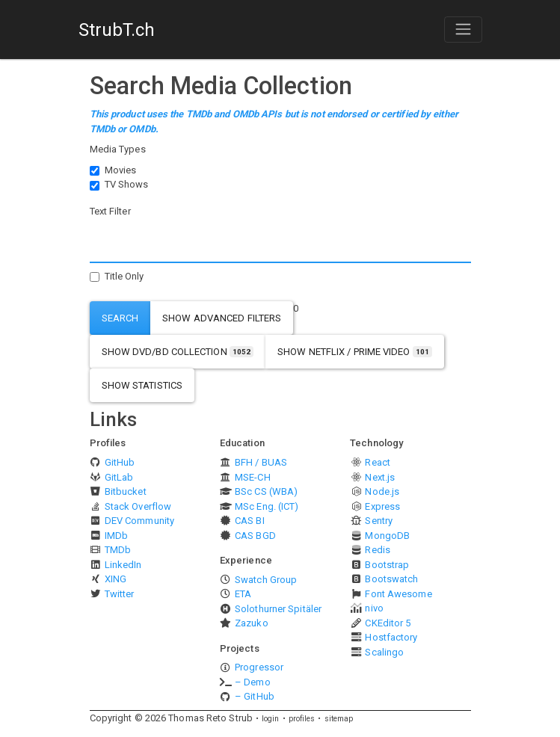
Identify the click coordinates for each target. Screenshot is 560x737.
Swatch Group (266, 580)
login (271, 719)
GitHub (120, 462)
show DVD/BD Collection (178, 352)
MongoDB (387, 536)
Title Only (124, 276)
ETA (243, 594)
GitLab (119, 477)
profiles (302, 719)
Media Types (118, 149)
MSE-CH (253, 477)
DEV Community (139, 521)
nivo (374, 608)
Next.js (380, 477)
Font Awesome (398, 594)
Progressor (259, 667)
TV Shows (127, 184)
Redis (378, 550)
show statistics (142, 385)
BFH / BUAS (261, 462)
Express (382, 506)
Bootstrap (387, 565)
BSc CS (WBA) (266, 491)
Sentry (379, 521)
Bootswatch (391, 579)
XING (116, 579)
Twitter (120, 594)
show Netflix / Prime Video (355, 352)
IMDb (116, 536)
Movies (121, 170)
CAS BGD (255, 536)
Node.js (382, 491)
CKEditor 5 (388, 623)
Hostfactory (391, 637)
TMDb (118, 550)
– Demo (253, 682)
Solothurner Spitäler (278, 609)
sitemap (339, 719)
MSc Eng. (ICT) (267, 506)
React (378, 462)
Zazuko (252, 623)
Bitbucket (126, 491)
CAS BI (250, 521)
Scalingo (384, 652)
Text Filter (110, 211)
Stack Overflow (138, 506)
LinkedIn (123, 565)
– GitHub (255, 696)
